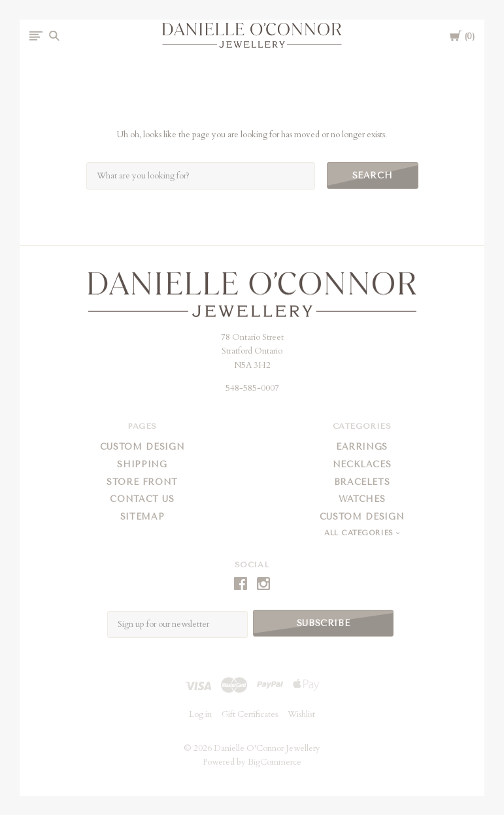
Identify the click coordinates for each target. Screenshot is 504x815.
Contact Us (142, 499)
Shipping (142, 464)
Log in (200, 714)
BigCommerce (275, 761)
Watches (362, 499)
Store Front (142, 482)
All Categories (360, 533)
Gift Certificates (250, 714)
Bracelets (362, 482)
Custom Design (142, 447)
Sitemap (143, 517)
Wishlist (301, 714)
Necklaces (362, 464)
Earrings (362, 447)
